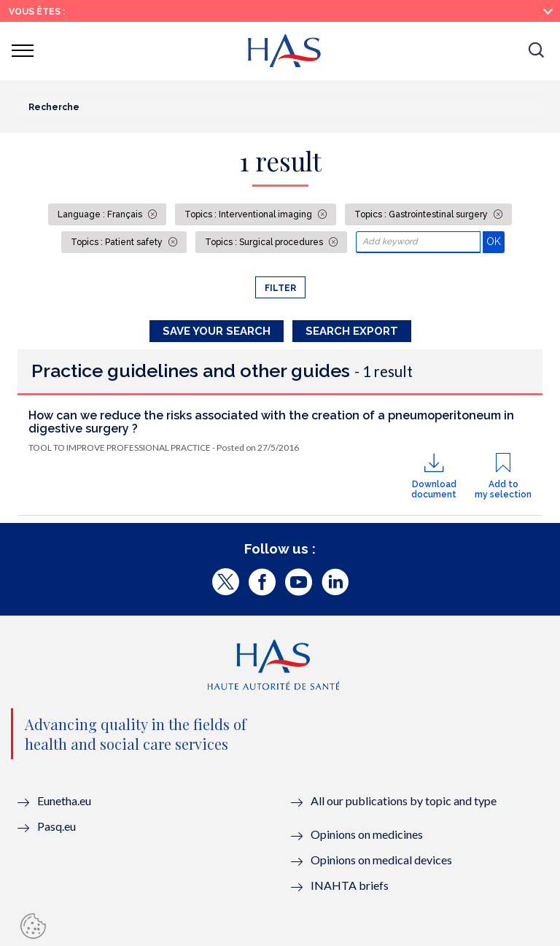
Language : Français (101, 214)
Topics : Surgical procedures (265, 242)
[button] (536, 51)
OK (495, 241)
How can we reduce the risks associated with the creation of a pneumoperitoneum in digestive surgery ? (271, 422)
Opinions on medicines (367, 834)
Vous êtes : (37, 12)
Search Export (352, 331)
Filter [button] (280, 288)
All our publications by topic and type (404, 800)
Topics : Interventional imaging (249, 214)
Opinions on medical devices (381, 860)
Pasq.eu (57, 826)
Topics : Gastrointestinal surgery (422, 214)
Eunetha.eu (64, 800)
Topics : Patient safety (118, 242)
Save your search (217, 331)
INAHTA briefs (350, 885)
